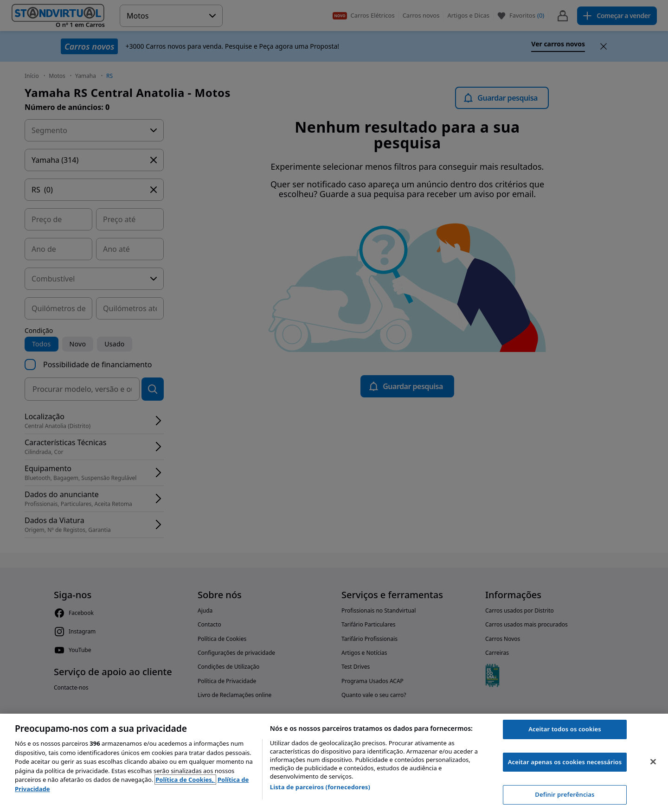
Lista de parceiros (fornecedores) (320, 787)
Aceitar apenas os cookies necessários (565, 762)
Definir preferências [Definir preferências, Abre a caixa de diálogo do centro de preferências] (565, 794)
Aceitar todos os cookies (565, 729)
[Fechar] (653, 762)
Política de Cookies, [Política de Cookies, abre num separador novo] (185, 780)
